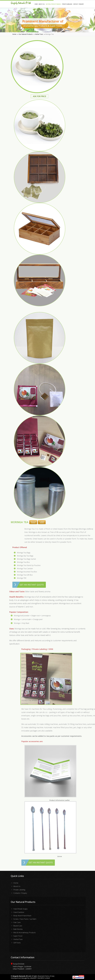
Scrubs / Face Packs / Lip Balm (25, 919)
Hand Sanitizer (19, 912)
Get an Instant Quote (32, 585)
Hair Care (17, 922)
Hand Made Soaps (20, 909)
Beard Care (18, 926)
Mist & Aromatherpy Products (25, 932)
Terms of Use (49, 976)
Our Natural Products (26, 34)
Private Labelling (67, 4)
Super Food (18, 936)
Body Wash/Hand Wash (22, 916)
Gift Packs (17, 943)
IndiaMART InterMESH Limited (40, 978)
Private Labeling (19, 890)
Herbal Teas (39, 34)
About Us (42, 4)
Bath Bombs (18, 929)
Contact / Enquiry (78, 4)
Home (36, 4)
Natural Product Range (54, 4)
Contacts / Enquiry (20, 893)
